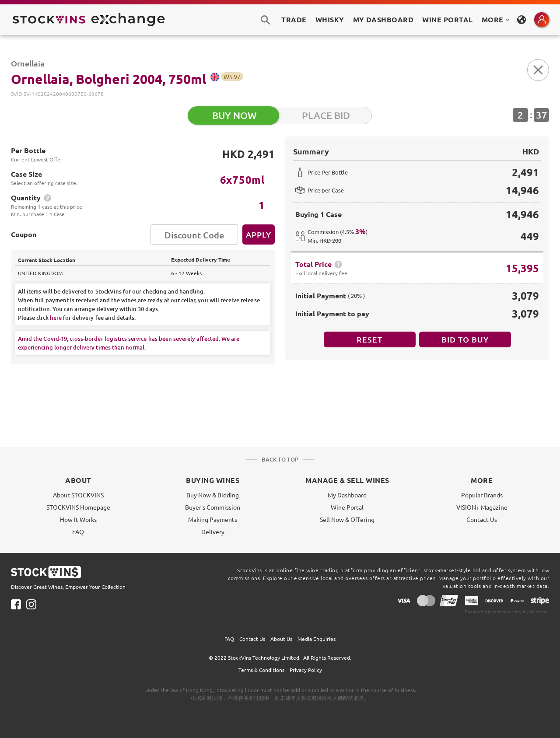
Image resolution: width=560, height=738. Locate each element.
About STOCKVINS (78, 495)
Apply (259, 234)
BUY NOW (234, 115)
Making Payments (213, 519)
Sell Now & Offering (347, 519)
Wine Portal (447, 19)
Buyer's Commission (213, 507)
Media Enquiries (317, 639)
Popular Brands (482, 495)
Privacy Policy (306, 670)
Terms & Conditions (261, 670)
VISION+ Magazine (482, 507)
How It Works (78, 519)
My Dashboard (347, 495)
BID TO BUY (465, 339)
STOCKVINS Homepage (78, 507)
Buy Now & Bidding (213, 495)
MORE (496, 19)
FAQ (78, 532)
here (56, 318)
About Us (281, 639)
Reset (369, 339)
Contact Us (482, 519)
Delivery (213, 532)
